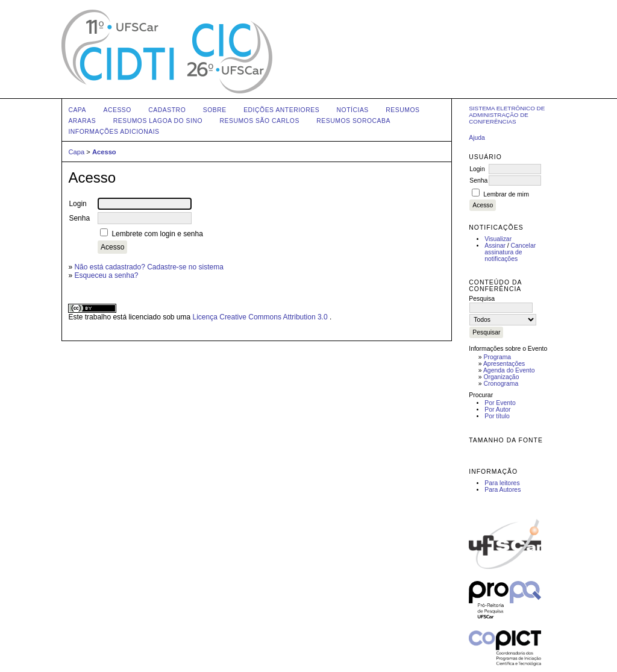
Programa (498, 357)
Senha (478, 181)
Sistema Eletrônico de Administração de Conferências (507, 115)
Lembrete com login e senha (157, 234)
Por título (497, 416)
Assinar (495, 246)
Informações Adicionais (114, 132)
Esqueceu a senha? (106, 275)
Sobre (215, 110)
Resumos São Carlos (260, 121)
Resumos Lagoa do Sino (158, 121)
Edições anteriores (281, 110)
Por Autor (497, 410)
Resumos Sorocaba (353, 121)
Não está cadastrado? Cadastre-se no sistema (149, 267)
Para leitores (502, 483)
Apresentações (504, 364)
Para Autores (503, 490)
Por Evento (500, 403)
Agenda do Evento (509, 370)
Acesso (117, 110)
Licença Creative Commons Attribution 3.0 (261, 317)
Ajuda (477, 138)
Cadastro (167, 110)
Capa (77, 110)
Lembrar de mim (506, 194)
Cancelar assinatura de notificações (510, 252)
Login (477, 169)
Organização (502, 377)
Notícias (353, 110)
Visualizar (498, 239)
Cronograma (501, 384)
